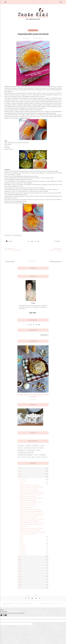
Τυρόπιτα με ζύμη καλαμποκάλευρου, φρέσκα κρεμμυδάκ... (33, 532)
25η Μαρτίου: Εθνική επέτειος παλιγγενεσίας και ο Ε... (32, 525)
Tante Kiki (10, 241)
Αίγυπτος (42, 446)
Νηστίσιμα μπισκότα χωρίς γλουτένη (28, 496)
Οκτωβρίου (23, 550)
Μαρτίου (22, 483)
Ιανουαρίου (23, 479)
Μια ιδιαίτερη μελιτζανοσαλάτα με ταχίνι (29, 489)
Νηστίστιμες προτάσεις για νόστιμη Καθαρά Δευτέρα (31, 487)
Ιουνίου (22, 541)
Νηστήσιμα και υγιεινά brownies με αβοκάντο (30, 530)
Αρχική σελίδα (32, 261)
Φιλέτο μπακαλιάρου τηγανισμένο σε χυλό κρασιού (31, 528)
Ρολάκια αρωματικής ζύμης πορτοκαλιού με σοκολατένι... (32, 523)
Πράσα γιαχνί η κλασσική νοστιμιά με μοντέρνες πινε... (32, 498)
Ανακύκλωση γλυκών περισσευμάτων (25, 455)
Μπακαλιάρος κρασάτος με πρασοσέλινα (29, 517)
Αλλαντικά (41, 448)
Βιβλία (29, 457)
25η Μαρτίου (28, 446)
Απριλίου (22, 536)
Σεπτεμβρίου (23, 548)
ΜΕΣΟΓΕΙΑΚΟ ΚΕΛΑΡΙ (17, 235)
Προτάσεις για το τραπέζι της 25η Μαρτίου (29, 521)
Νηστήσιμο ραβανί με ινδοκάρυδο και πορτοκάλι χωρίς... (32, 519)
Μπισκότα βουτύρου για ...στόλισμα (28, 534)
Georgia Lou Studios (54, 603)
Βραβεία (33, 457)
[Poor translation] (5, 615)
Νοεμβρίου (23, 552)
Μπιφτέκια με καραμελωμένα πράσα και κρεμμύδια (31, 511)
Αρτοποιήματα (43, 455)
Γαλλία (38, 457)
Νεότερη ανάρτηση (10, 262)
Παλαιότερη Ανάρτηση (55, 262)
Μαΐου (21, 539)
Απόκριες (36, 455)
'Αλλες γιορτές (21, 446)
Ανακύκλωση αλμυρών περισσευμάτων (26, 453)
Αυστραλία (24, 457)
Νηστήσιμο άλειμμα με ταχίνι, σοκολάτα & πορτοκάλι (32, 515)
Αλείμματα (20, 448)
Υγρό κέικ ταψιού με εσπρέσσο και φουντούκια (30, 510)
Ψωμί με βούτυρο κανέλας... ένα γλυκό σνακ (30, 491)
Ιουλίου (22, 543)
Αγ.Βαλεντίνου (36, 446)
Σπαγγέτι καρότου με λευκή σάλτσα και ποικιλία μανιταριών (33, 396)
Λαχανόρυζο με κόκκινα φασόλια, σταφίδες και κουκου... (32, 513)
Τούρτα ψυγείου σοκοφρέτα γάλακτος (28, 504)
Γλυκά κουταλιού (33, 30)
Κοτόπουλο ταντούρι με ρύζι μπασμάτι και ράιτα (30, 502)
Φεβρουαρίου (23, 481)
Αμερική (38, 450)
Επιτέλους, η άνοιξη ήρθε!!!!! (26, 508)
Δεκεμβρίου (23, 554)
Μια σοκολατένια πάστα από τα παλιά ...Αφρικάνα (31, 494)
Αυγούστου (23, 545)
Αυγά (19, 457)
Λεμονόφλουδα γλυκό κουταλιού (27, 506)
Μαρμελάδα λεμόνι (24, 526)
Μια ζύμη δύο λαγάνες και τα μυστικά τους (29, 485)
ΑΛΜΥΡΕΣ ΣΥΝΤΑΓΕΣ (22, 450)
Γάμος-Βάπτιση (44, 457)
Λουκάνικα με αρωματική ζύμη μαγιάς (28, 500)
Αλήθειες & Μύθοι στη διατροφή (31, 448)
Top (62, 603)
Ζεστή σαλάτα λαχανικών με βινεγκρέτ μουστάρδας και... (32, 493)
